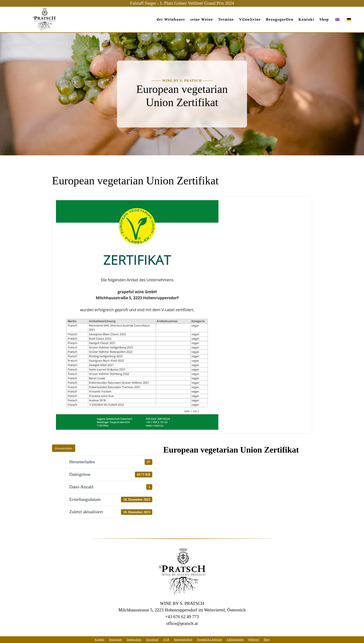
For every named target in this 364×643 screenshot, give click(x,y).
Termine (226, 19)
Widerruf (253, 640)
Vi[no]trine (250, 19)
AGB (166, 640)
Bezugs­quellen (280, 19)
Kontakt (306, 19)
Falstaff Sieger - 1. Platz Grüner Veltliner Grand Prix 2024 (182, 3)
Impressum (115, 640)
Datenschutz (134, 640)
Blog (267, 640)
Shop (324, 19)
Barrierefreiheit (183, 640)
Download (152, 640)
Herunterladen (64, 448)
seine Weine (202, 19)
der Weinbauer (171, 19)
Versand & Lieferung (209, 640)
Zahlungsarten (235, 640)
